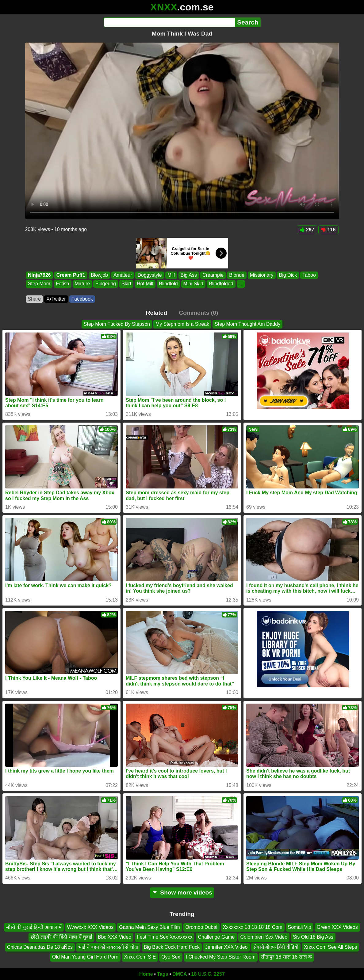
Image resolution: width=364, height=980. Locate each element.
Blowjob (99, 275)
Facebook (82, 299)
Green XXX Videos (337, 927)
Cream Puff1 (71, 275)
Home (146, 974)
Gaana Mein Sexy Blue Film (149, 927)
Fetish (62, 284)
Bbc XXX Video (115, 937)
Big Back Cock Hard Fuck (172, 947)
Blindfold (168, 284)
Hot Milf (145, 284)
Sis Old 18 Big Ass (313, 937)
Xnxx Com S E (140, 957)
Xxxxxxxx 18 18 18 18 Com (253, 927)
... (241, 284)
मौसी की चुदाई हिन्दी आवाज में (34, 927)
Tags (163, 974)
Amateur (123, 275)
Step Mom (39, 284)
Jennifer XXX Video (226, 947)
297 (307, 230)
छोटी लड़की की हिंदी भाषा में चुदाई (61, 937)
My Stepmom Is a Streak (182, 324)
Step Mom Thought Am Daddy (247, 324)
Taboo (309, 275)
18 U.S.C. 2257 (208, 974)
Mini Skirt (193, 284)
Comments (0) (198, 313)
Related (157, 313)
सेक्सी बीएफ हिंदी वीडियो (276, 947)
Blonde (237, 275)
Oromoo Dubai (201, 927)
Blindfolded (221, 284)
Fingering (106, 284)
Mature (82, 284)
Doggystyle (149, 275)
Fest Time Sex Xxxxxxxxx (165, 937)
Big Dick (288, 275)
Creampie (213, 275)
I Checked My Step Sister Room (221, 957)
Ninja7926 (39, 275)
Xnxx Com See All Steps (330, 947)
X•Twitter (56, 299)
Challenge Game (216, 937)
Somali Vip (300, 927)
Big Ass (188, 275)
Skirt (126, 284)
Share (34, 299)
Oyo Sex (171, 957)
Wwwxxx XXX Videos (90, 927)
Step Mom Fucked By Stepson (117, 324)
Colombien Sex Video (264, 937)
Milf (171, 275)
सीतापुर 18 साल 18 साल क (286, 957)
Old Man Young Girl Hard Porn (85, 957)
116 (328, 230)
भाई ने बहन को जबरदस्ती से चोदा (108, 947)
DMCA (180, 974)
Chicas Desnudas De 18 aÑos (40, 947)
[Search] (169, 22)
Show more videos (182, 893)
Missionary (262, 275)
